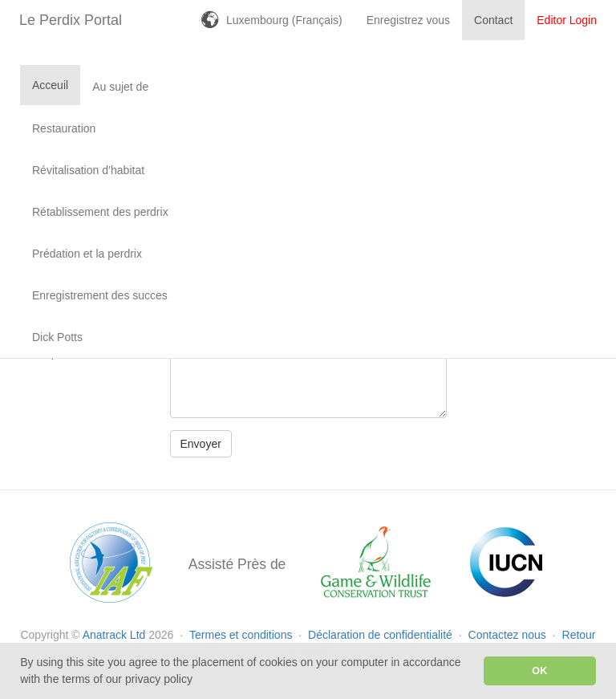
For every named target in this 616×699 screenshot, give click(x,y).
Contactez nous (509, 635)
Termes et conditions (242, 635)
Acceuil (50, 85)
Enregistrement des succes (100, 295)
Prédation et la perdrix (87, 254)
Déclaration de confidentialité (382, 635)
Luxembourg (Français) (284, 20)
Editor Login (567, 20)
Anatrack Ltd (114, 635)
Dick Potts (57, 337)
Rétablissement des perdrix (100, 212)
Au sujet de (120, 87)
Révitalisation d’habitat (88, 170)
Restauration (64, 128)
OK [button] (539, 671)
